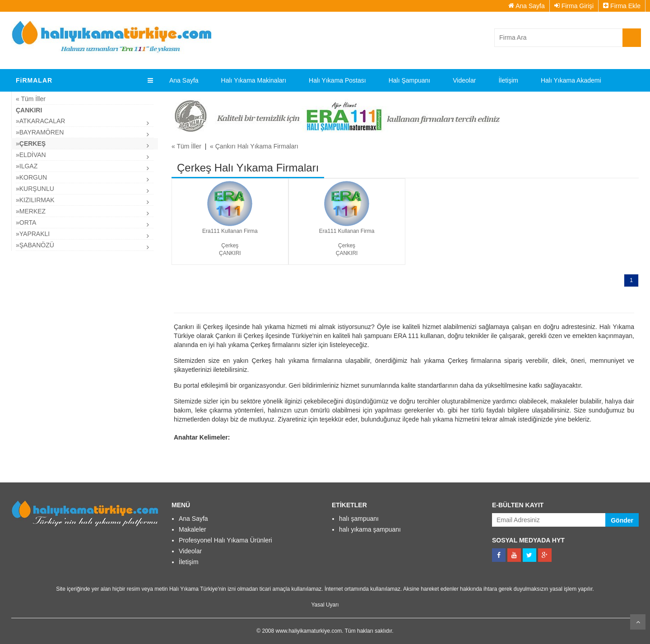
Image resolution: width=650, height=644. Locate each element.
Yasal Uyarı (325, 605)
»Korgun (31, 177)
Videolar (464, 80)
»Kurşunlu (35, 189)
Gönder (622, 520)
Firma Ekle (622, 6)
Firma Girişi (574, 6)
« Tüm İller (31, 99)
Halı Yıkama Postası (337, 80)
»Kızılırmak (35, 200)
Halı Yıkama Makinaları (254, 80)
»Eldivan (31, 155)
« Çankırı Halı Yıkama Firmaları (254, 146)
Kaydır (638, 622)
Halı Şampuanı (410, 80)
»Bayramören (40, 132)
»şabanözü (35, 245)
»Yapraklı (33, 234)
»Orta (26, 222)
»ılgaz (27, 166)
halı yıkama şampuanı (370, 529)
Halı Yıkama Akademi (571, 80)
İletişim (508, 80)
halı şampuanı (359, 519)
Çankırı (29, 110)
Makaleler (193, 529)
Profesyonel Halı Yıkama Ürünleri (225, 540)
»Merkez (31, 211)
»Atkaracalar (40, 121)
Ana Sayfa (527, 6)
